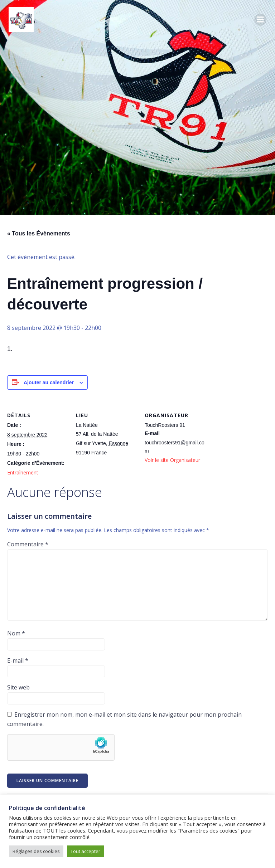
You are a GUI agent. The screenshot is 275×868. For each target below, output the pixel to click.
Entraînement (23, 472)
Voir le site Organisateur (172, 460)
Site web (18, 687)
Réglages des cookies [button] (36, 851)
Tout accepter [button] (85, 851)
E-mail (18, 660)
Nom (16, 633)
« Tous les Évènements (39, 233)
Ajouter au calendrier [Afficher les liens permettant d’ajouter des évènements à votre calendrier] (49, 382)
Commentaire (28, 544)
